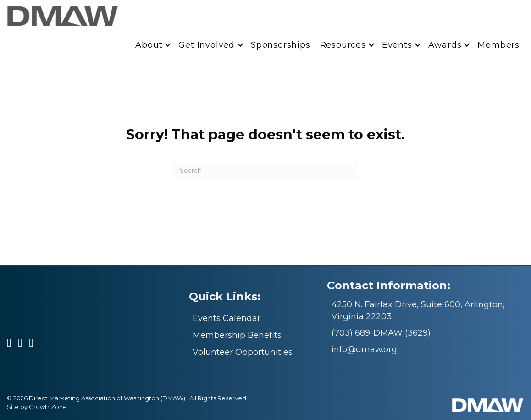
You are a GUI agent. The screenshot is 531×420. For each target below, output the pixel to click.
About (149, 45)
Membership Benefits (237, 335)
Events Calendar (227, 318)
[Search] (265, 171)
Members (498, 45)
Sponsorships (281, 45)
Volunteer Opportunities (243, 352)
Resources (343, 45)
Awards (445, 45)
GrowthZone (48, 407)
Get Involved (207, 45)
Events (397, 45)
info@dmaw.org (364, 349)
